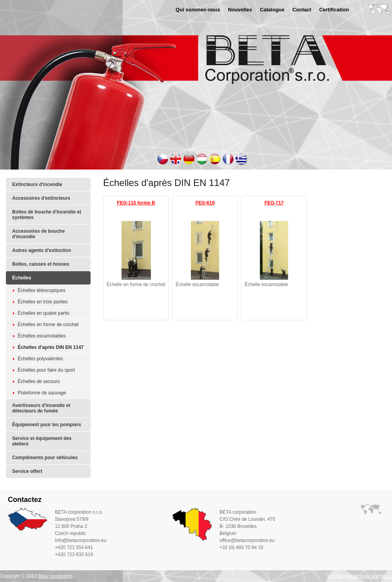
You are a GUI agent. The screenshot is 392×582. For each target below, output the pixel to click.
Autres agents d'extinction (42, 250)
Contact (302, 10)
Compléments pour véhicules (45, 458)
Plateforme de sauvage (42, 393)
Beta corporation (55, 576)
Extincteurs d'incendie (37, 184)
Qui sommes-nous (198, 10)
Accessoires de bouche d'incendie (38, 234)
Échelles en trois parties (43, 302)
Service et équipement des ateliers (42, 441)
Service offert (27, 471)
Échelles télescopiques (42, 290)
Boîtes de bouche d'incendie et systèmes (47, 215)
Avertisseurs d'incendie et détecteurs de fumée (41, 408)
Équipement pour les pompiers (47, 425)
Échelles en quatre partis (44, 313)
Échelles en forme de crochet (48, 325)
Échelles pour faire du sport (46, 370)
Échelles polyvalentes (40, 359)
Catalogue (272, 10)
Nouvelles (240, 10)
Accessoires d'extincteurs (41, 198)
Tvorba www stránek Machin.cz (359, 576)
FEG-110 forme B (136, 203)
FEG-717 (274, 203)
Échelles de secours (39, 381)
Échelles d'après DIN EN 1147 (51, 347)
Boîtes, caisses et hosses (41, 264)
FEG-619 (205, 203)
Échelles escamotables (42, 336)
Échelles (22, 278)
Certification (334, 10)
